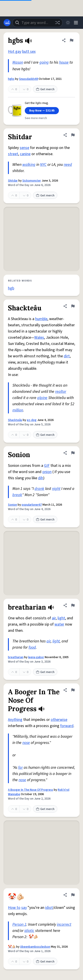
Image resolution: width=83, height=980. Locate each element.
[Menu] (76, 23)
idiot (49, 908)
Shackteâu (15, 420)
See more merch (36, 118)
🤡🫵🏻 (12, 947)
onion (47, 472)
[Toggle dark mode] (68, 23)
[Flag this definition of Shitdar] (73, 135)
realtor (61, 392)
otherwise (59, 720)
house (64, 62)
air (54, 618)
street (13, 154)
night (56, 489)
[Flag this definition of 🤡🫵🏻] (73, 895)
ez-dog (32, 420)
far (20, 768)
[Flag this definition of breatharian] (73, 605)
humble (41, 319)
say (24, 908)
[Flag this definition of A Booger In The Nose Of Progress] (73, 690)
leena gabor (36, 657)
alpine (42, 398)
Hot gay (15, 52)
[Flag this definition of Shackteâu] (73, 306)
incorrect (64, 924)
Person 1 (19, 924)
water (59, 624)
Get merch (45, 89)
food (32, 647)
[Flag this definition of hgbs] (71, 40)
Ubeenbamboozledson (35, 947)
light (61, 618)
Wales (39, 337)
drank (39, 489)
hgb (11, 288)
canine (25, 154)
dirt (67, 356)
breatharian (16, 657)
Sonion (13, 505)
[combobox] (38, 23)
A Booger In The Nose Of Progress (31, 790)
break (17, 495)
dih (41, 478)
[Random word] (57, 23)
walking (29, 165)
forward (67, 726)
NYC (43, 165)
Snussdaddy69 (29, 79)
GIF (47, 466)
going (44, 62)
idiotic (29, 931)
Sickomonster (32, 181)
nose (26, 743)
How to (14, 908)
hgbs (11, 79)
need (68, 165)
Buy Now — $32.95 (42, 111)
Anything (15, 720)
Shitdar (13, 181)
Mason (18, 62)
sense (24, 148)
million (18, 410)
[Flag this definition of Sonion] (73, 453)
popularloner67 (32, 505)
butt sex (29, 52)
